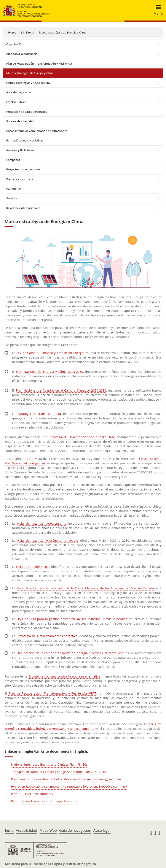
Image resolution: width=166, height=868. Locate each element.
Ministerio (28, 32)
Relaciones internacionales (23, 208)
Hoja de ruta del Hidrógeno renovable (48, 540)
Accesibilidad (27, 830)
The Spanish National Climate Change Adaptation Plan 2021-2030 (58, 772)
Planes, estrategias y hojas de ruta (28, 83)
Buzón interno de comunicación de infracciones (37, 131)
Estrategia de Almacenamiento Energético (47, 636)
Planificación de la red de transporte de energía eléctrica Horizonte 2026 (70, 653)
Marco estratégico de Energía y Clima (63, 32)
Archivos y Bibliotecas (20, 150)
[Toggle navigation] (157, 10)
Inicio (9, 830)
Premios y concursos (20, 179)
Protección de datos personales (26, 112)
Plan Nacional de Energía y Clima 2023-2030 (49, 372)
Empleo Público (16, 102)
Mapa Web (48, 830)
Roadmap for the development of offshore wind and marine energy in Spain (66, 779)
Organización (15, 44)
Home (12, 32)
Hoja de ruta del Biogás (33, 567)
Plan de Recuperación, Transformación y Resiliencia (39, 63)
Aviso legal (102, 830)
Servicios (12, 198)
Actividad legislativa (19, 92)
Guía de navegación (75, 830)
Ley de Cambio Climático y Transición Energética (52, 353)
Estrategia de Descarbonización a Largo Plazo (82, 437)
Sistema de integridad (20, 121)
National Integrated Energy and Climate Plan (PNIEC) (49, 764)
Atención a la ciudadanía (22, 54)
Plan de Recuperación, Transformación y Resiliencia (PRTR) (53, 693)
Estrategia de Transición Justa (39, 414)
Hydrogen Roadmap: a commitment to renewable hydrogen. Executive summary (69, 786)
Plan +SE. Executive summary (32, 794)
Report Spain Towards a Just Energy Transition (45, 801)
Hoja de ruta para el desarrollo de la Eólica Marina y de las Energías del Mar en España (85, 588)
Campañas (13, 160)
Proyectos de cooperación (23, 169)
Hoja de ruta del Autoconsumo (42, 523)
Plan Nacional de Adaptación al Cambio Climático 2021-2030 (61, 390)
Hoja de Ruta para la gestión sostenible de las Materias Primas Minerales (72, 619)
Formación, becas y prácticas (25, 140)
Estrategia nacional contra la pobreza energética (64, 676)
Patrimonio (14, 189)
